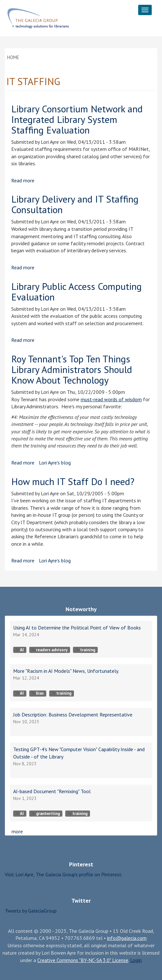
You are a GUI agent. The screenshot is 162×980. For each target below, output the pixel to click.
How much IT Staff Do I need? (73, 481)
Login (136, 960)
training (85, 650)
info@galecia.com (127, 938)
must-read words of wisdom (111, 399)
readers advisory (50, 650)
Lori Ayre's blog (55, 463)
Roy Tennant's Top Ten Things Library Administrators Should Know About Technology (72, 369)
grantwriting (46, 814)
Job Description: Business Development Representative (73, 715)
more (17, 831)
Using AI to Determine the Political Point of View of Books (77, 628)
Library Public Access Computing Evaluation (76, 291)
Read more (23, 180)
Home (13, 57)
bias (38, 693)
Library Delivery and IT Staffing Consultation (75, 204)
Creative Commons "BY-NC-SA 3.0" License (83, 960)
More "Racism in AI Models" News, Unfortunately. (66, 671)
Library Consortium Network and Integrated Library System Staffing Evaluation (77, 119)
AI (20, 650)
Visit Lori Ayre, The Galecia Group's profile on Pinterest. (64, 874)
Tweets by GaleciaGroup (31, 911)
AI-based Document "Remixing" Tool (52, 791)
